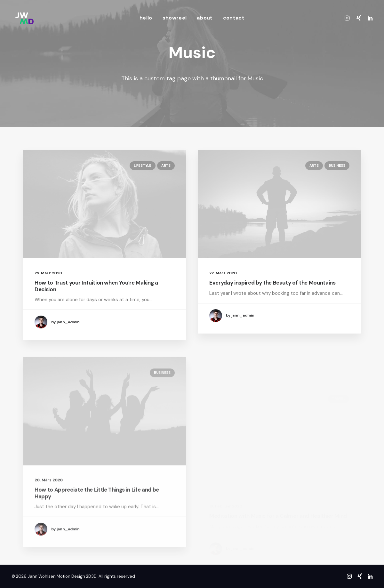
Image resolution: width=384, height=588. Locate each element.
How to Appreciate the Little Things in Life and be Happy (97, 511)
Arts (166, 165)
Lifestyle (143, 165)
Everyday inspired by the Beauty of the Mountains (272, 283)
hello (146, 18)
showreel (175, 18)
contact (234, 18)
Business (337, 166)
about (205, 18)
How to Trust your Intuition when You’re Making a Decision (96, 286)
